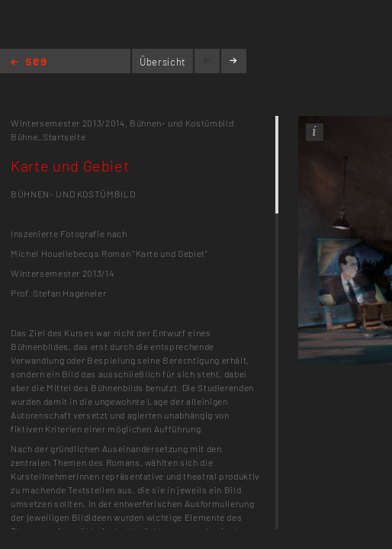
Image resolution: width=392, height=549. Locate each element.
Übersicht (163, 62)
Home (29, 63)
